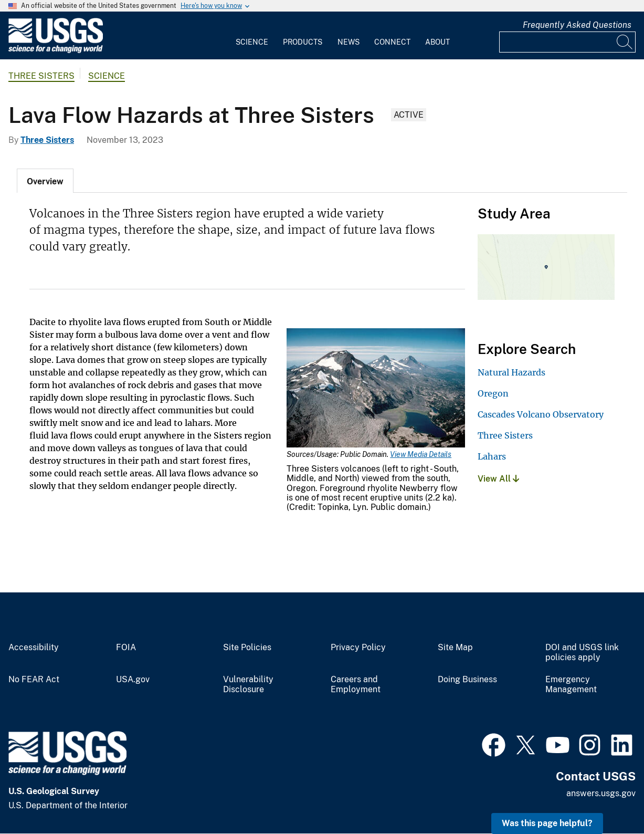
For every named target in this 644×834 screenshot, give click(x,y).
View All (498, 479)
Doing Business (467, 680)
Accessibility (34, 648)
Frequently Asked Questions (577, 25)
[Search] (625, 42)
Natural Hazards (511, 372)
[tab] (45, 181)
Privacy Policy (358, 648)
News (349, 42)
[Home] (56, 51)
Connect (392, 42)
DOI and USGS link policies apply (582, 653)
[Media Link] (376, 389)
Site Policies (247, 648)
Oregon (493, 393)
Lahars (492, 456)
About (437, 42)
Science (252, 42)
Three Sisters (41, 76)
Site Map (455, 648)
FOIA (126, 648)
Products (303, 42)
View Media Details (421, 454)
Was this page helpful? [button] (547, 823)
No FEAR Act (34, 680)
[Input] (567, 42)
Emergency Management (571, 685)
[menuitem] (252, 36)
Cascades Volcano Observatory (541, 414)
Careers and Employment (356, 685)
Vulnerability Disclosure (248, 685)
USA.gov (133, 680)
